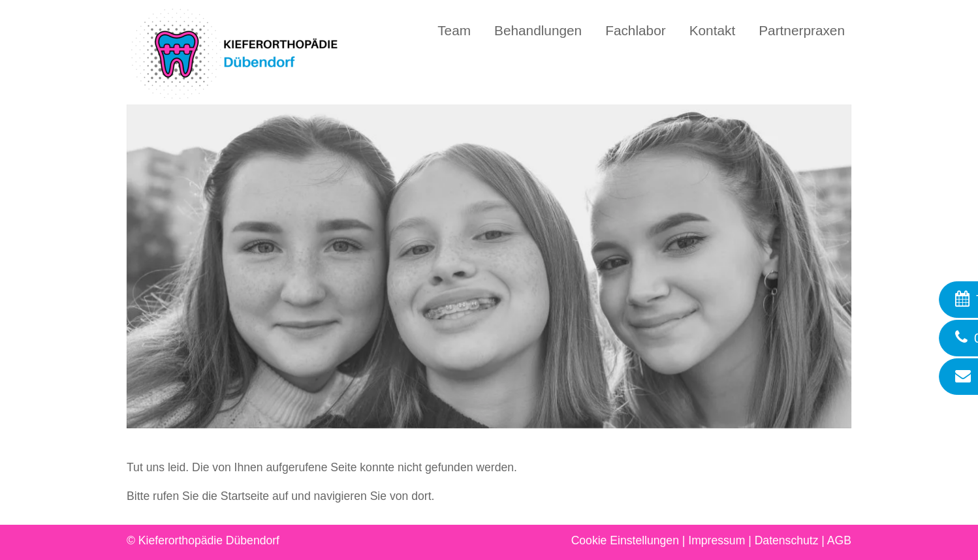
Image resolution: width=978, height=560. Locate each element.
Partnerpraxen (802, 30)
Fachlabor (635, 30)
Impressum (717, 540)
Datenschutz (787, 540)
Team (454, 30)
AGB (839, 540)
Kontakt (713, 30)
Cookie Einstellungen (625, 540)
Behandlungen (538, 30)
